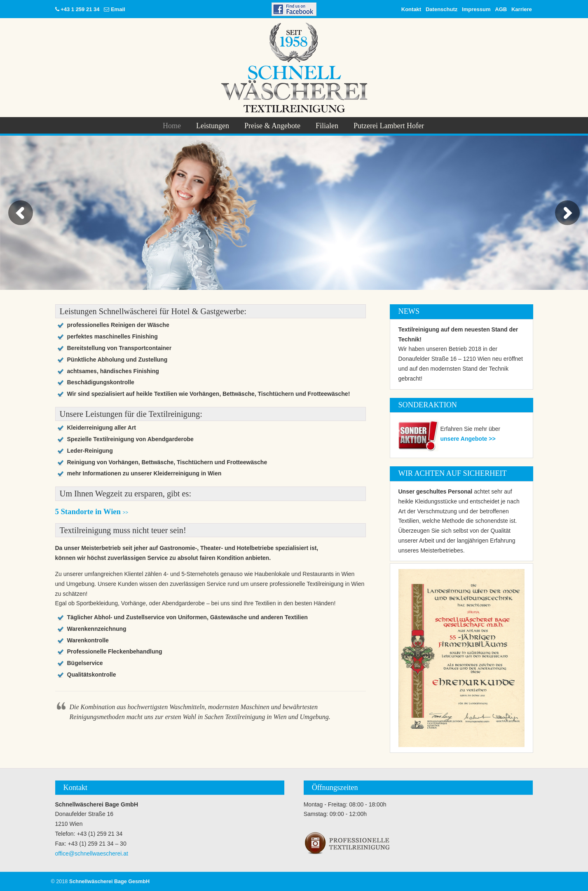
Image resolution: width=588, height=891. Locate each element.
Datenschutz (442, 9)
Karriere (522, 9)
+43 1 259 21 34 (80, 9)
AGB (501, 9)
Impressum (476, 9)
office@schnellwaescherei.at (92, 853)
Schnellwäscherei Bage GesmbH (294, 67)
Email (118, 9)
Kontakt (411, 9)
